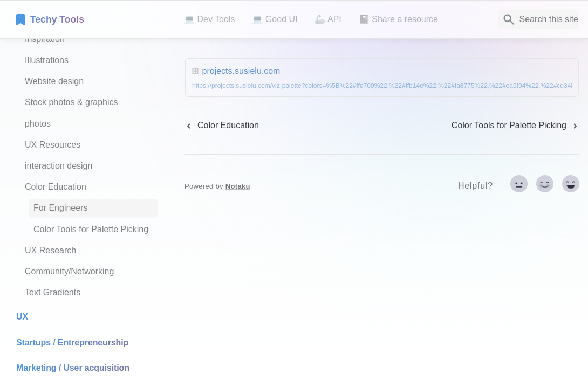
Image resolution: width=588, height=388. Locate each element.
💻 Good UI (275, 19)
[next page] (515, 126)
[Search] (538, 19)
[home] (91, 19)
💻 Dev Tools (209, 19)
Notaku (238, 186)
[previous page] (222, 126)
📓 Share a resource (398, 19)
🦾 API (328, 19)
